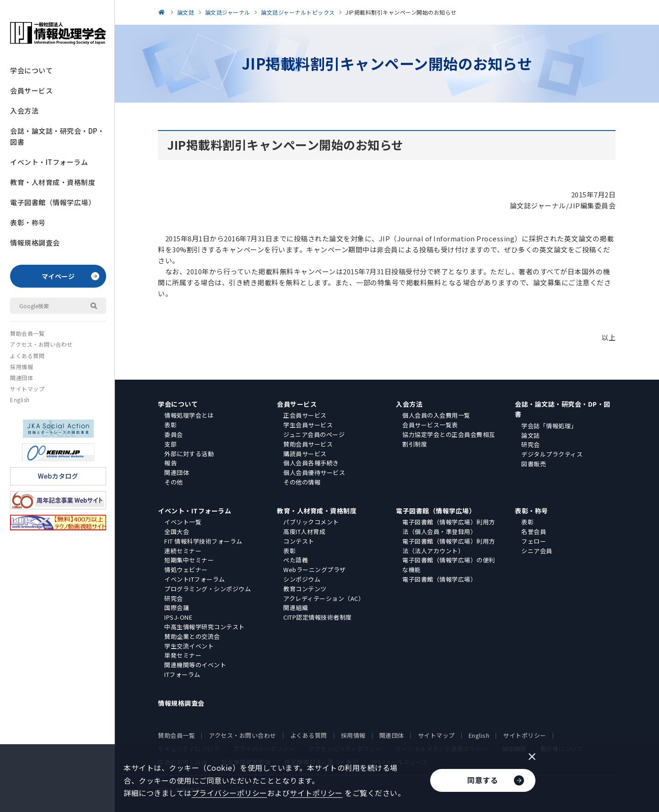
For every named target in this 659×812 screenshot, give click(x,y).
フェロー (534, 541)
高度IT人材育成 (304, 531)
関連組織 (296, 608)
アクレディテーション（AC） (324, 598)
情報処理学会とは (189, 415)
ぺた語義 (296, 560)
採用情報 (22, 367)
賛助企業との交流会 (192, 636)
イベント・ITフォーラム (49, 162)
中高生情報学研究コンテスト (205, 627)
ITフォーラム (182, 674)
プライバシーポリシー (230, 793)
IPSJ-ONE (178, 617)
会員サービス (31, 90)
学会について (31, 70)
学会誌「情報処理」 (549, 426)
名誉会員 (534, 531)
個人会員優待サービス (314, 472)
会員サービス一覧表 (430, 425)
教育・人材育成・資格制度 (53, 182)
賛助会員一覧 (27, 333)
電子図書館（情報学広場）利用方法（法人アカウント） (449, 546)
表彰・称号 (28, 222)
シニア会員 (537, 551)
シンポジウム (302, 579)
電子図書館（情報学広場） (53, 202)
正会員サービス (305, 415)
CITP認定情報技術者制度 (318, 617)
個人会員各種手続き (311, 463)
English (20, 400)
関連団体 (22, 378)
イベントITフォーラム (195, 579)
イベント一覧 (183, 522)
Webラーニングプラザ (315, 569)
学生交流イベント (189, 646)
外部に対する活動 (189, 454)
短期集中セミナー (189, 560)
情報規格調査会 (35, 243)
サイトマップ (27, 389)
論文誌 (531, 435)
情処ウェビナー (186, 569)
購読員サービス (305, 454)
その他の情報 (302, 482)
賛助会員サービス (308, 444)
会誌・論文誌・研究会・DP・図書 (57, 136)
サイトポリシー (525, 735)
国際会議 (177, 608)
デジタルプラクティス (552, 454)
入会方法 (24, 111)
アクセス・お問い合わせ (41, 344)
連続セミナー (183, 551)
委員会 (174, 434)
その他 (174, 482)
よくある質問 (27, 356)
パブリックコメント (311, 522)
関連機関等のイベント (195, 665)
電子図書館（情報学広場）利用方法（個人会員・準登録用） (449, 527)
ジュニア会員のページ (314, 434)
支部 (170, 444)
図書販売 (534, 464)
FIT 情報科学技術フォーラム (203, 541)
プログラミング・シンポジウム (208, 589)
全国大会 (177, 531)
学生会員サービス (308, 425)
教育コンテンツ (305, 589)
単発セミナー (183, 655)
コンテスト (299, 541)
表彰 (170, 425)
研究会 (531, 444)
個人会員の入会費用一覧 (436, 415)
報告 (170, 463)
